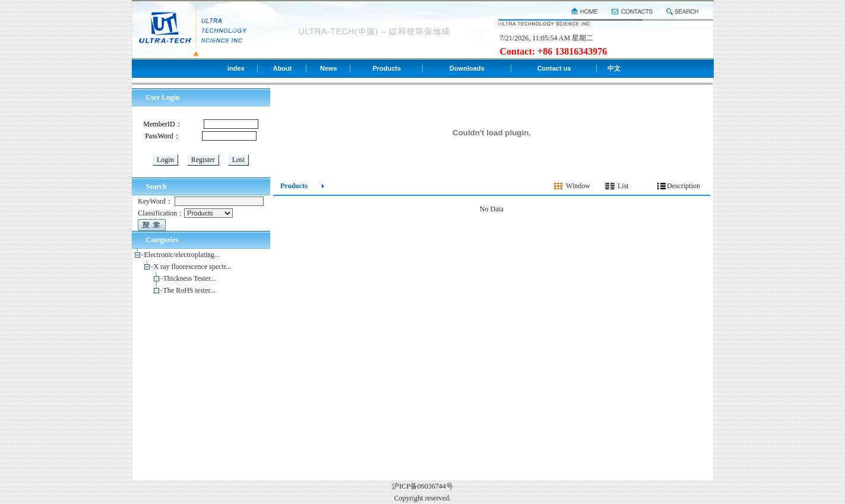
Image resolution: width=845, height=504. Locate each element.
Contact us (554, 68)
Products (387, 68)
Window (578, 186)
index (236, 68)
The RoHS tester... (189, 290)
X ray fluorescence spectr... (193, 267)
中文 (614, 68)
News (329, 68)
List (623, 186)
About (282, 68)
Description (683, 186)
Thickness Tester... (190, 278)
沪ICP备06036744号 (422, 486)
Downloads (467, 68)
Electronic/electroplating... (182, 255)
